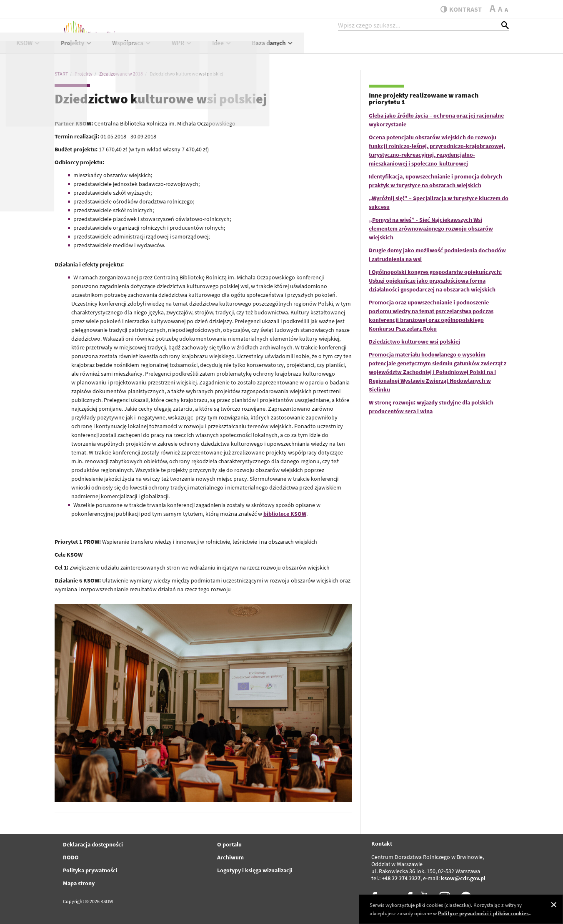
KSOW (233, 49)
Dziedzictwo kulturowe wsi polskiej (414, 341)
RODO (71, 857)
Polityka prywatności (90, 870)
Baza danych (478, 49)
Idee (427, 49)
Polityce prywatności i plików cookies (483, 913)
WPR (387, 49)
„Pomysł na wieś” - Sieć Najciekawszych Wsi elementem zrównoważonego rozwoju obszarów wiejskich (431, 228)
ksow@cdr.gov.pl (463, 878)
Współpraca (337, 49)
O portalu (229, 844)
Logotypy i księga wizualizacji (255, 870)
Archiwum (230, 857)
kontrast (458, 9)
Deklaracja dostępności (93, 844)
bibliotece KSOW (285, 514)
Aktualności (186, 49)
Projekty (281, 49)
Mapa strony (79, 883)
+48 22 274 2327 (401, 878)
